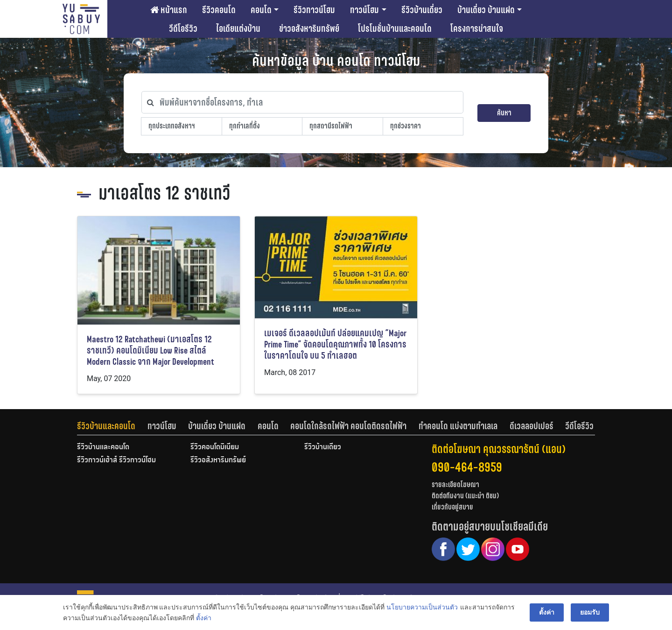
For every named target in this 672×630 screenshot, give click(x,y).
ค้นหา (504, 113)
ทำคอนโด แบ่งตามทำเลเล (458, 426)
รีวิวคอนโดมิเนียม (215, 447)
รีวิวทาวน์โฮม (314, 10)
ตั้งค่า (204, 618)
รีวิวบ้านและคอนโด (106, 426)
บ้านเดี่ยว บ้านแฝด (486, 10)
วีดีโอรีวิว (183, 28)
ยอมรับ (590, 612)
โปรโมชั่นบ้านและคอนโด (395, 28)
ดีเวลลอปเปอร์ (532, 426)
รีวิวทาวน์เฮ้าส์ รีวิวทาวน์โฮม (116, 460)
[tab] (112, 426)
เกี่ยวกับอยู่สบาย (452, 507)
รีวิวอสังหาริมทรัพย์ (218, 460)
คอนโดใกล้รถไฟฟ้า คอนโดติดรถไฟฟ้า (348, 426)
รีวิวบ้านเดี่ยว (422, 10)
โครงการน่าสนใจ (477, 28)
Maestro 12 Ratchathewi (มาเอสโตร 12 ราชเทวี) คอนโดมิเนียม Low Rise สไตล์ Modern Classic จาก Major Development (150, 350)
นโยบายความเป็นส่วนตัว (422, 607)
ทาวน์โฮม (364, 10)
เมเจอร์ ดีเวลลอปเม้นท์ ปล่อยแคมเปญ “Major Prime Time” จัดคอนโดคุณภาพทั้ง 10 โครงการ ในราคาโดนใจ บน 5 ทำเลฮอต (335, 344)
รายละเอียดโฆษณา (455, 485)
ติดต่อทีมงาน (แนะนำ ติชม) (465, 496)
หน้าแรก (169, 10)
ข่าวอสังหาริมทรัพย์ (309, 28)
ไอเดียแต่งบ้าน (238, 28)
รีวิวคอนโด (219, 10)
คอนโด (261, 10)
